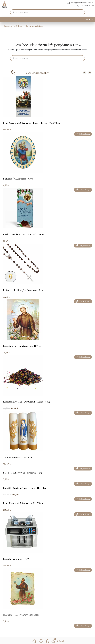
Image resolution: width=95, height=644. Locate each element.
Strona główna (10, 26)
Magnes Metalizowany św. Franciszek (21, 615)
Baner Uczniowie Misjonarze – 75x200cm (23, 503)
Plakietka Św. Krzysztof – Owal (18, 179)
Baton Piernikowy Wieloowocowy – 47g (23, 473)
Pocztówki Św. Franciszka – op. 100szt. (22, 346)
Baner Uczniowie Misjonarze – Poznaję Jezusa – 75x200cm (31, 123)
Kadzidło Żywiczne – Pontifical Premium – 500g (27, 402)
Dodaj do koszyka (83, 134)
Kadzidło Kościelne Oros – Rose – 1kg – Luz (25, 488)
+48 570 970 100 (85, 6)
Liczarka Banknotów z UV (16, 559)
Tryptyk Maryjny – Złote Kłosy (18, 457)
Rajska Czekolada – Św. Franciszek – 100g (24, 234)
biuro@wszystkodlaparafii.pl (80, 3)
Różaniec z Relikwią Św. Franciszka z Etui (23, 290)
